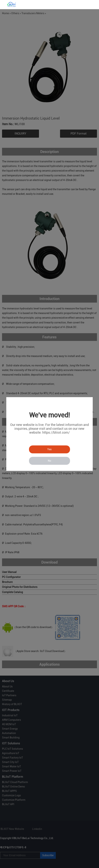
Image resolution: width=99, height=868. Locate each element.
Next (92, 64)
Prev (7, 64)
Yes (49, 449)
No (49, 461)
